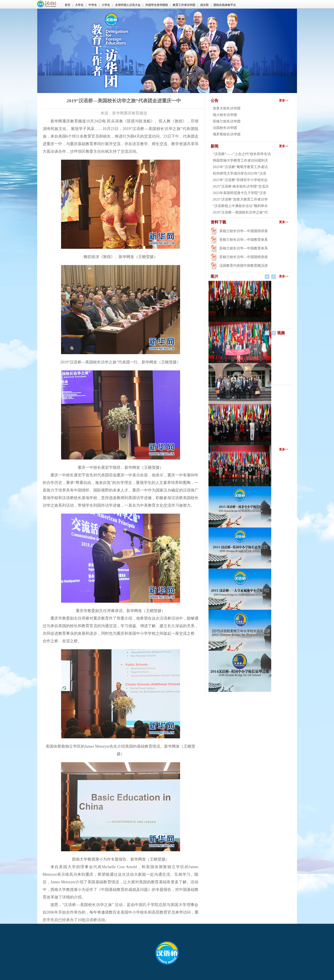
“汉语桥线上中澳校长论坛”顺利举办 (240, 206)
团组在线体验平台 (225, 5)
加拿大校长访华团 (227, 108)
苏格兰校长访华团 (227, 121)
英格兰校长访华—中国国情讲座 (244, 231)
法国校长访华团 (225, 128)
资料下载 (218, 222)
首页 (68, 5)
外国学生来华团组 (157, 5)
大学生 (79, 5)
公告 (215, 101)
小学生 (106, 5)
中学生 (93, 5)
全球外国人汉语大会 (128, 5)
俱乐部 (204, 5)
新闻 (215, 146)
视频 (281, 333)
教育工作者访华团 (184, 5)
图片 (215, 276)
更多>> (284, 100)
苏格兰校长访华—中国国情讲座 (244, 257)
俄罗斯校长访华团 (227, 134)
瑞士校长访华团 (225, 115)
